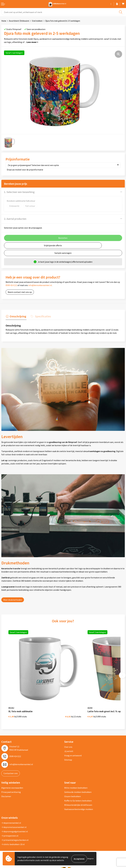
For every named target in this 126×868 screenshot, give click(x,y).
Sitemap (68, 755)
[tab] (16, 317)
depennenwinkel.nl (11, 818)
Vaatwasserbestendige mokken (79, 804)
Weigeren (91, 859)
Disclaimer (6, 792)
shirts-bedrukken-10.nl (13, 839)
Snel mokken (37, 21)
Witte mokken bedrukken (76, 783)
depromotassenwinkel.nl (14, 822)
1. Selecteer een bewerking (19, 192)
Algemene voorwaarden (12, 783)
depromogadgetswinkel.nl (15, 827)
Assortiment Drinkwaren (19, 21)
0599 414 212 (11, 285)
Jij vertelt (69, 746)
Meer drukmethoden (13, 600)
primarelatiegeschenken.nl (15, 835)
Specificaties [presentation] (42, 316)
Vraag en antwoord (73, 751)
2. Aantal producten (15, 219)
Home (4, 21)
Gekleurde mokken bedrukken (78, 787)
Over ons (68, 742)
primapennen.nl (10, 831)
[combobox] (63, 12)
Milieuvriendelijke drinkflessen (78, 800)
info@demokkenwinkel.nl (40, 285)
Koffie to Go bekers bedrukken (78, 796)
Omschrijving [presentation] (18, 316)
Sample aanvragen (63, 253)
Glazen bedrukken (73, 792)
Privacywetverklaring (11, 787)
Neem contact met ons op (20, 292)
